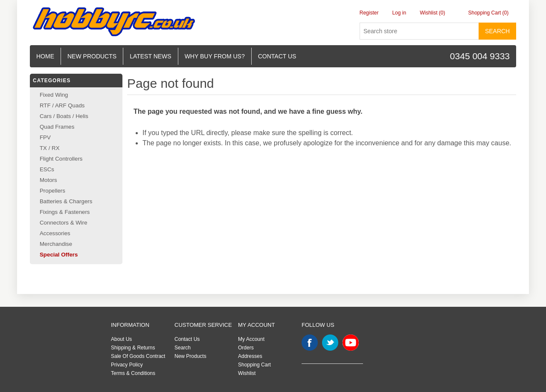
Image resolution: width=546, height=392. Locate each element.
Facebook (310, 343)
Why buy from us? (215, 56)
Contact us (277, 56)
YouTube (351, 343)
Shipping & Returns (133, 348)
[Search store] (419, 31)
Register (369, 13)
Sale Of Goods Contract (138, 356)
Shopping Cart (254, 365)
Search (497, 31)
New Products (92, 56)
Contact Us (187, 339)
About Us (121, 339)
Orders (246, 348)
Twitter (330, 343)
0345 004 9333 (480, 56)
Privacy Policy (127, 365)
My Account (251, 339)
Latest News (151, 56)
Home (45, 56)
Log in (399, 13)
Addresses (250, 356)
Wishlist (247, 373)
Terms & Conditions (133, 373)
